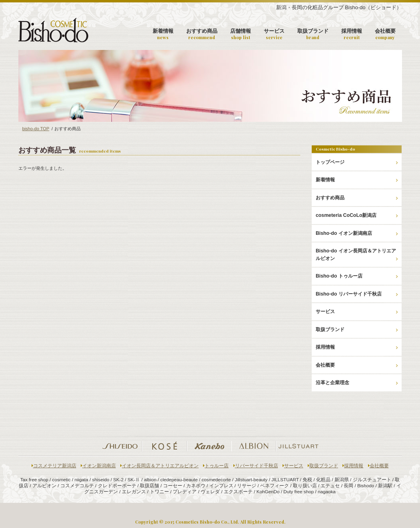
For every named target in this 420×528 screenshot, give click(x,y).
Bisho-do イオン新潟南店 (357, 233)
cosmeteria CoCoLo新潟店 (357, 215)
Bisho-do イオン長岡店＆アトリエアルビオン (357, 255)
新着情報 (163, 34)
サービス (274, 34)
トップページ (357, 162)
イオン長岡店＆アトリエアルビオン (159, 465)
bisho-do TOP (36, 129)
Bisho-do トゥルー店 (357, 276)
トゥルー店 (216, 465)
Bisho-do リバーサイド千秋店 (357, 294)
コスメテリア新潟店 (54, 465)
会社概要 (385, 34)
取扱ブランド (313, 34)
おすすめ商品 (202, 34)
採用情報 (352, 34)
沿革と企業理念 (357, 383)
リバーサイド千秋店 (256, 465)
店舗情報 (241, 34)
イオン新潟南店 (98, 465)
